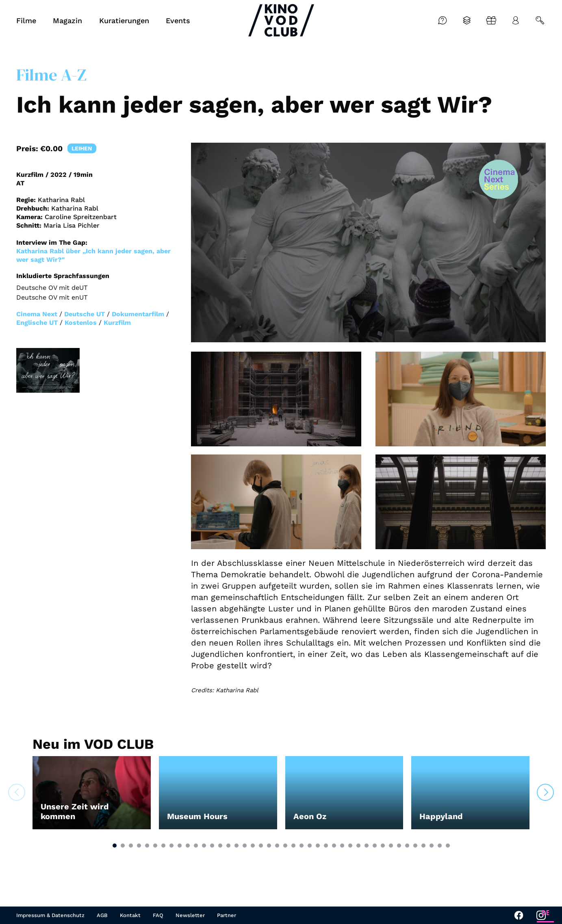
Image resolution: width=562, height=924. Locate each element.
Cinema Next (37, 314)
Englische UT (37, 323)
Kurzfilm (117, 323)
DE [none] (545, 913)
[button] (115, 846)
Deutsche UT (85, 314)
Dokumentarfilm (138, 314)
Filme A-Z (51, 75)
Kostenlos (81, 323)
